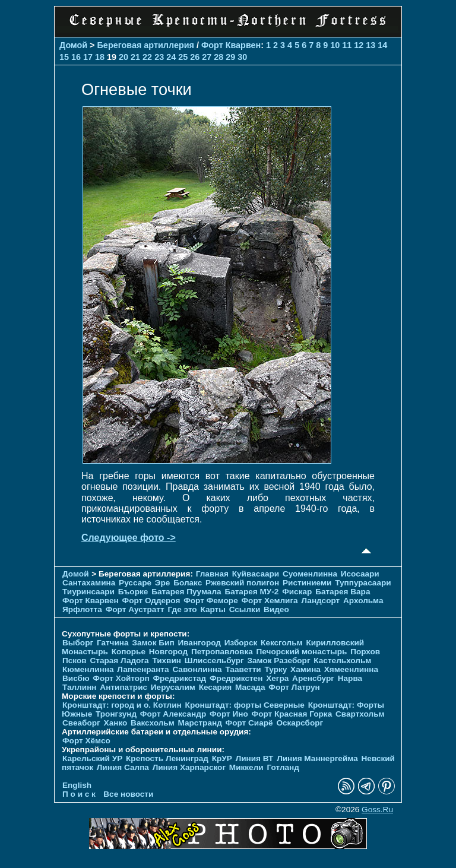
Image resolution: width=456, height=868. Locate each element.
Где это (182, 609)
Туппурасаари (363, 583)
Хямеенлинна (351, 669)
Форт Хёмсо (86, 741)
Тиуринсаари (88, 592)
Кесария (216, 687)
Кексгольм (282, 643)
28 (218, 57)
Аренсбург (313, 678)
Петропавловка (222, 652)
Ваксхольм (153, 723)
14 (382, 45)
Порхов (365, 652)
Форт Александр (173, 714)
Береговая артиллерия (146, 45)
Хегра (277, 678)
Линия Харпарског (189, 767)
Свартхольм (360, 714)
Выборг (78, 643)
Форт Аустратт (135, 609)
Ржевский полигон (242, 583)
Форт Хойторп (121, 678)
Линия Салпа (123, 767)
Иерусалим (173, 687)
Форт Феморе (211, 601)
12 (359, 45)
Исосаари (360, 574)
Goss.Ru (377, 810)
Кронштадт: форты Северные (245, 705)
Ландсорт (320, 601)
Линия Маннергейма (317, 758)
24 (171, 57)
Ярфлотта (82, 609)
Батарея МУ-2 (251, 592)
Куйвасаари (256, 574)
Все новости (128, 794)
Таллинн (80, 687)
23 (159, 57)
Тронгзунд (116, 714)
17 (88, 57)
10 (335, 45)
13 (370, 45)
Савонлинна (197, 669)
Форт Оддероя (151, 601)
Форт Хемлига (270, 601)
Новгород (168, 652)
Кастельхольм (342, 660)
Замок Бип (153, 643)
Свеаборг (81, 723)
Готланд (283, 767)
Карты (213, 609)
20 (123, 57)
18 (100, 57)
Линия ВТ (255, 758)
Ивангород (199, 643)
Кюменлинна (88, 669)
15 (64, 57)
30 (242, 57)
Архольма (363, 601)
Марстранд (200, 723)
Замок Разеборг (278, 660)
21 (135, 57)
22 (147, 57)
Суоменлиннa (310, 574)
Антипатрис (123, 687)
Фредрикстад (179, 678)
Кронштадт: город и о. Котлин (122, 705)
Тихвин (167, 660)
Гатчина (113, 643)
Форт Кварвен (231, 45)
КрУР (222, 758)
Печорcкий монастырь (302, 652)
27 (207, 57)
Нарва (350, 678)
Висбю (76, 678)
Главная (212, 574)
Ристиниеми (307, 583)
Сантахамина (89, 583)
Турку (275, 669)
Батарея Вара (343, 592)
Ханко (116, 723)
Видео (276, 609)
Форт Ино (229, 714)
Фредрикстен (236, 678)
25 (183, 57)
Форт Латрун (294, 687)
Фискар (297, 592)
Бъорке (133, 592)
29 (230, 57)
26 (195, 57)
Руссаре (135, 583)
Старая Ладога (119, 660)
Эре (163, 583)
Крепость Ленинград (167, 758)
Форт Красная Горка (292, 714)
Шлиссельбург (214, 660)
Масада (250, 687)
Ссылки (245, 609)
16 (76, 57)
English (77, 785)
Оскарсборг (300, 723)
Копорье (129, 652)
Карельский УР (92, 758)
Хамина (305, 669)
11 (347, 45)
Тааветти (243, 669)
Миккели (246, 767)
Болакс (188, 583)
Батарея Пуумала (186, 592)
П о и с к (79, 794)
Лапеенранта (143, 669)
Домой (73, 45)
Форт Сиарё (249, 723)
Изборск (241, 643)
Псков (75, 660)
